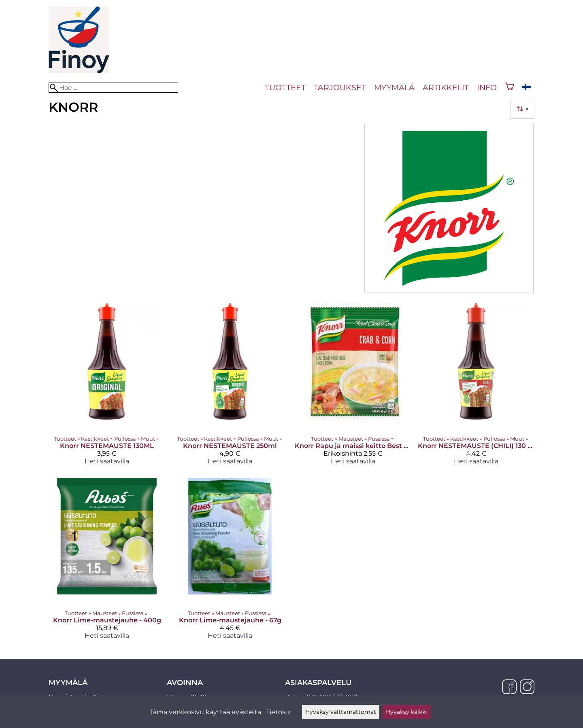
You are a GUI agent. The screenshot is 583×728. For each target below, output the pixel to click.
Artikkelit (446, 87)
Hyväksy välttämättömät (341, 712)
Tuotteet (285, 87)
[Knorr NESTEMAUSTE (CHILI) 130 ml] (476, 387)
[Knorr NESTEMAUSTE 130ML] (107, 387)
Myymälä (394, 87)
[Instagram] (527, 688)
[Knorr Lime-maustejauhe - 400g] (107, 562)
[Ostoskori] (510, 87)
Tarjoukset (340, 87)
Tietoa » (278, 712)
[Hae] (113, 88)
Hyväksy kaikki (406, 712)
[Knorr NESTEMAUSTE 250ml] (230, 387)
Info (487, 87)
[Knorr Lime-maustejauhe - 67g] (230, 562)
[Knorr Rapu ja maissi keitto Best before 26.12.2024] (353, 387)
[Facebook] (509, 688)
